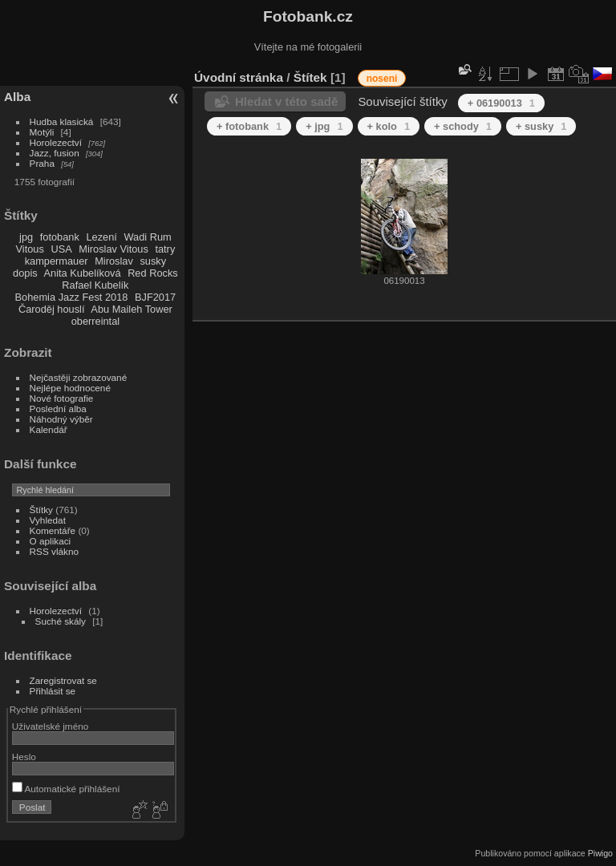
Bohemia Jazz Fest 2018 (72, 297)
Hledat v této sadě (286, 101)
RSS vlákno (54, 551)
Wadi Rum (147, 237)
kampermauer (57, 261)
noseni (382, 79)
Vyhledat (48, 520)
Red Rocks (153, 273)
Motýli (42, 132)
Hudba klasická (62, 121)
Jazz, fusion (55, 153)
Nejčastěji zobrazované (79, 377)
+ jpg (324, 126)
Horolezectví (56, 142)
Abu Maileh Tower (131, 309)
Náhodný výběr (61, 419)
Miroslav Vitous (113, 249)
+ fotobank (249, 126)
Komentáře (53, 530)
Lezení (101, 237)
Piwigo (600, 853)
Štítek (310, 77)
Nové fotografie (62, 398)
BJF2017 (155, 297)
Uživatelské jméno (50, 726)
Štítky (41, 510)
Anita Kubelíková (83, 273)
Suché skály (61, 621)
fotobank (60, 237)
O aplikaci (51, 541)
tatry (165, 249)
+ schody (463, 126)
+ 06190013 (501, 103)
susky (153, 261)
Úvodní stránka (239, 77)
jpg (26, 237)
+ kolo (389, 126)
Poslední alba (58, 409)
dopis (25, 273)
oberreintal (95, 321)
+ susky (541, 126)
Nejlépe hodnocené (70, 388)
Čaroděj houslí (52, 309)
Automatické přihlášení (66, 789)
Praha (42, 163)
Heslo (24, 757)
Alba (17, 97)
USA (61, 249)
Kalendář (49, 429)
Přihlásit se (53, 691)
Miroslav (114, 261)
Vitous (30, 249)
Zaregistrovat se (63, 680)
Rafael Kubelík (95, 285)
